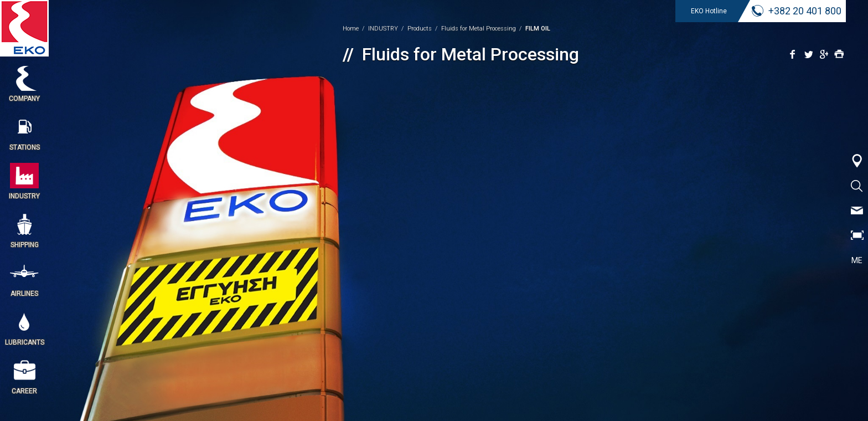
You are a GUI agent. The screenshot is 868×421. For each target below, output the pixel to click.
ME (857, 260)
